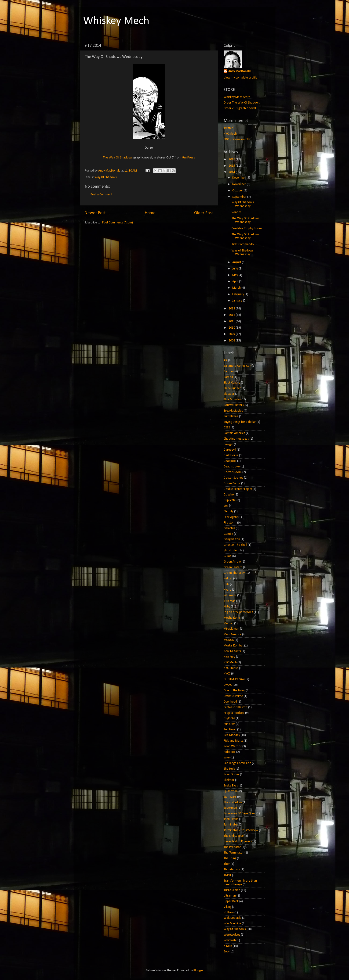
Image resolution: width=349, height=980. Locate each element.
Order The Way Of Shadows (242, 103)
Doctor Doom (233, 472)
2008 (232, 341)
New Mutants (232, 651)
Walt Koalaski (233, 918)
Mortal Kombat (234, 646)
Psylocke (229, 718)
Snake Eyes (231, 786)
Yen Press (188, 158)
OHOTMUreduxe (234, 679)
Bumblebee (231, 416)
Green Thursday (234, 573)
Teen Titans (231, 819)
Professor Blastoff (236, 707)
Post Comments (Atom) (118, 223)
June (236, 269)
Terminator (231, 825)
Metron (229, 623)
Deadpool (230, 461)
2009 (232, 334)
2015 (232, 166)
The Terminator (234, 853)
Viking (227, 907)
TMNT (227, 875)
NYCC (227, 674)
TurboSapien (232, 890)
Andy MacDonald (239, 71)
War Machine (232, 924)
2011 (232, 321)
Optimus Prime (233, 696)
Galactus (229, 528)
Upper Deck (231, 901)
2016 (232, 160)
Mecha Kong (232, 618)
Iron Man (230, 601)
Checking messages (236, 439)
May (235, 275)
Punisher (229, 724)
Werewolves (232, 935)
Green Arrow (232, 562)
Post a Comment (101, 195)
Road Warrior (233, 746)
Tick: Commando (243, 244)
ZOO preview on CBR (237, 139)
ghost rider (231, 551)
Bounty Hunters (234, 405)
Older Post (204, 213)
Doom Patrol (232, 483)
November (240, 184)
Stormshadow (233, 802)
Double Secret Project (238, 489)
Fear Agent (231, 517)
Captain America (234, 433)
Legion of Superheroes (238, 612)
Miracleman (231, 629)
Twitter (228, 128)
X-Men (228, 946)
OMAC (228, 685)
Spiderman (231, 791)
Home (150, 213)
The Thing (230, 858)
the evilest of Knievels (238, 842)
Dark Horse (231, 455)
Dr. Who (229, 495)
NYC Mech (230, 134)
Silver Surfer (231, 774)
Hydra (227, 590)
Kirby (227, 607)
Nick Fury (229, 657)
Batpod (228, 377)
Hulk (226, 584)
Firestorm (230, 523)
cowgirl (228, 444)
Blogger (198, 971)
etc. (226, 506)
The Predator (232, 847)
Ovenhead (230, 702)
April (236, 282)
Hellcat (228, 579)
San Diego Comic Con (237, 763)
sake (227, 758)
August (237, 262)
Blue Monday (232, 400)
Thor (227, 864)
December (239, 178)
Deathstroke (232, 467)
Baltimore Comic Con (237, 366)
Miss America (233, 634)
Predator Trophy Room (247, 228)
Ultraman (230, 896)
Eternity (229, 512)
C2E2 (227, 428)
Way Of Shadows (106, 177)
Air (225, 360)
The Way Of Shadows (118, 158)
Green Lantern (233, 567)
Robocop (230, 752)
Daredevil (230, 450)
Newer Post (95, 213)
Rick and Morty (233, 741)
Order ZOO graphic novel (240, 108)
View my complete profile (240, 78)
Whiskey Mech (116, 21)
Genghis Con (232, 539)
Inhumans (230, 595)
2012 (232, 315)
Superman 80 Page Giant (240, 813)
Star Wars (230, 797)
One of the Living (234, 691)
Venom (236, 212)
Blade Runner (232, 388)
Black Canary (232, 383)
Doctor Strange (233, 478)
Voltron (229, 913)
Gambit (228, 534)
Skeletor (229, 780)
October (238, 191)
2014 (232, 172)
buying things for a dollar (240, 422)
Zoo (226, 952)
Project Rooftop (234, 713)
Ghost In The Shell (235, 545)
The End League (234, 836)
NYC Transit (231, 668)
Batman (229, 372)
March (237, 288)
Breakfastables (233, 411)
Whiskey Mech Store (237, 97)
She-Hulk (229, 769)
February (238, 294)
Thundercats (232, 870)
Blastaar (229, 394)
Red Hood (230, 730)
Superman (230, 808)
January (238, 301)
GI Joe (228, 556)
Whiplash (230, 940)
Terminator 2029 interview (241, 830)
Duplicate (230, 500)
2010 (232, 328)
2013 (232, 309)
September (240, 197)
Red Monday (232, 735)
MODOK (229, 640)
